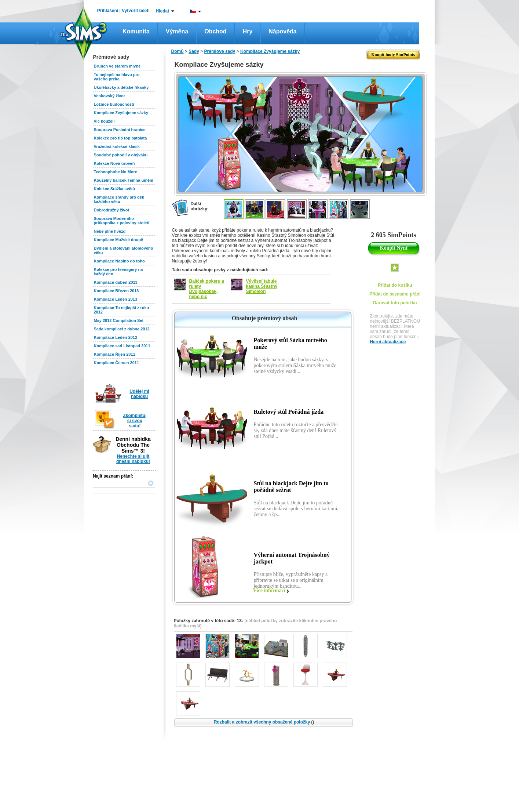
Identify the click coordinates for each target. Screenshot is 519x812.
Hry (248, 31)
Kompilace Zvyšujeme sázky (121, 113)
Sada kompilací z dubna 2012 (122, 329)
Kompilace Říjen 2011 (115, 354)
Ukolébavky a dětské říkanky (121, 87)
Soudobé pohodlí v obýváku (121, 155)
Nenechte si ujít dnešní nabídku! (133, 459)
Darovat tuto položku (395, 303)
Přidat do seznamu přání (395, 294)
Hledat (163, 11)
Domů (178, 51)
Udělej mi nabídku (139, 394)
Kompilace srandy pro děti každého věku (119, 199)
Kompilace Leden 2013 (116, 299)
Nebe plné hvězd (110, 231)
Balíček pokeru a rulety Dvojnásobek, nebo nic (207, 289)
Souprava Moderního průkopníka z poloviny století (122, 221)
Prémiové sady (220, 51)
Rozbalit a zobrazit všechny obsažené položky (264, 722)
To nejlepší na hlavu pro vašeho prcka (117, 77)
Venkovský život (109, 96)
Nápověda (282, 31)
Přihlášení (108, 11)
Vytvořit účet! (136, 11)
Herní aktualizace (388, 342)
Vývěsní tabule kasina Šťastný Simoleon (262, 286)
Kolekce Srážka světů (115, 189)
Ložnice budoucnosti (114, 104)
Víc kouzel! (104, 121)
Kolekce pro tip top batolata (120, 138)
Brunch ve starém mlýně (117, 66)
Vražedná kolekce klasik (117, 146)
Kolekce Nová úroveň (114, 163)
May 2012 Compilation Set (119, 320)
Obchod (215, 31)
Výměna (177, 31)
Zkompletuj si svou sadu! (135, 421)
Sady (194, 51)
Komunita (136, 31)
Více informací (269, 590)
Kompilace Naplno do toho (119, 261)
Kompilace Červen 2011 (117, 363)
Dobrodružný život (112, 210)
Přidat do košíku (395, 285)
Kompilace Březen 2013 (116, 291)
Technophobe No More (116, 172)
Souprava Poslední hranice (120, 130)
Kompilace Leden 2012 (116, 337)
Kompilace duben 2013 (116, 282)
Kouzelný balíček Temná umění (124, 180)
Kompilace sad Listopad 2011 (122, 346)
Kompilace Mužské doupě (118, 240)
